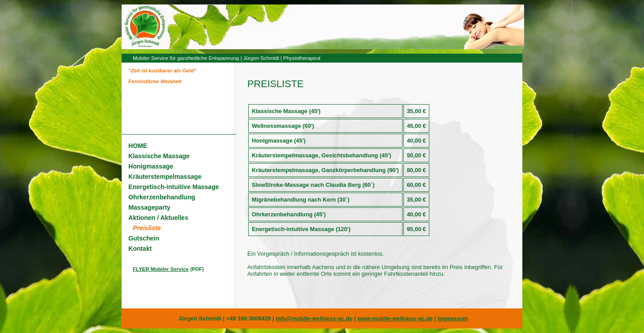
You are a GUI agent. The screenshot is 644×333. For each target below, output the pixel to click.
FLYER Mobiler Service (161, 269)
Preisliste (147, 228)
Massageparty (149, 207)
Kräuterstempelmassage (165, 177)
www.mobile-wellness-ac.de (395, 318)
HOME (138, 146)
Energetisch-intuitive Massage (174, 187)
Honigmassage (151, 166)
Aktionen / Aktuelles (158, 218)
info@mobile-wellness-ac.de (314, 318)
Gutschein (144, 238)
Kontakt (140, 249)
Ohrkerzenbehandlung (162, 197)
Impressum (453, 318)
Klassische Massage (159, 156)
